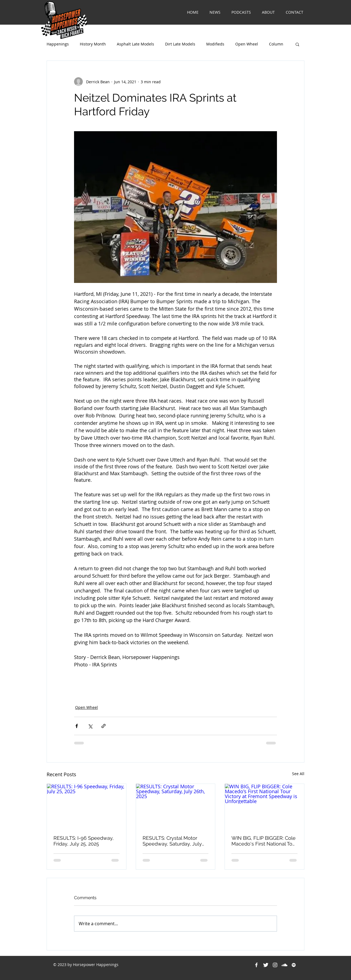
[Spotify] (294, 965)
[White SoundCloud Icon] (284, 965)
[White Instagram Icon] (275, 965)
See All (298, 774)
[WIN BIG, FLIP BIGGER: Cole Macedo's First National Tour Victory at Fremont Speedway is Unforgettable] (264, 806)
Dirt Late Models (180, 44)
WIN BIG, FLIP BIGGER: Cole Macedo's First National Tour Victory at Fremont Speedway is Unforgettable (264, 841)
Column (276, 44)
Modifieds (215, 44)
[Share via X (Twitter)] (90, 726)
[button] (297, 44)
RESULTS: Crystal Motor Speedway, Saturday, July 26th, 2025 (172, 841)
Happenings (58, 44)
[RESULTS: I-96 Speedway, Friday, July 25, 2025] (87, 806)
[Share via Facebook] (77, 726)
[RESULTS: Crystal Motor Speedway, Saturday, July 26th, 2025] (176, 806)
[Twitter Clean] (266, 965)
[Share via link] (104, 726)
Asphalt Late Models (135, 44)
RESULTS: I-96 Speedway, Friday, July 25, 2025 (83, 841)
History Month (93, 44)
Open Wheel (247, 44)
